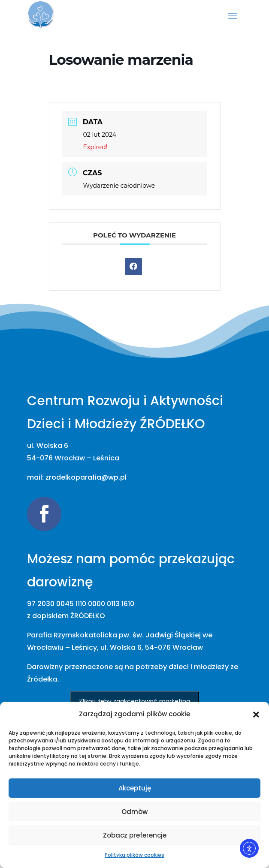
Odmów (134, 812)
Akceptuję (135, 788)
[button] (256, 715)
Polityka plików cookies (134, 855)
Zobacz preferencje (135, 835)
